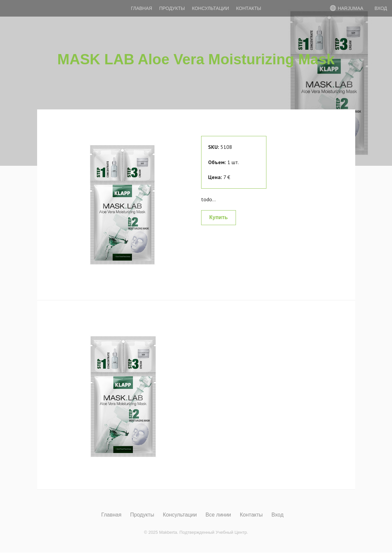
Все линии (218, 515)
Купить (219, 217)
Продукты (172, 8)
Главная (141, 8)
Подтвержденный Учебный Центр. (214, 532)
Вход (277, 515)
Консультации (210, 8)
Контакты (249, 8)
